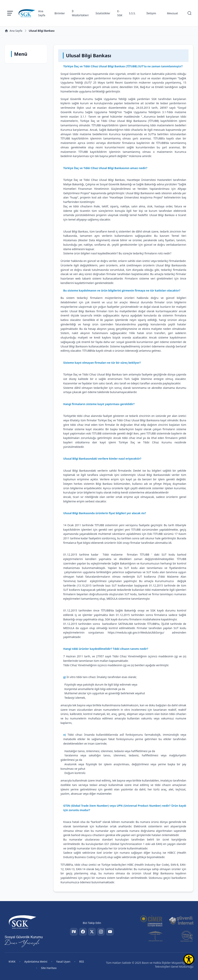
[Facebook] (83, 932)
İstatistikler (103, 13)
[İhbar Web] (187, 936)
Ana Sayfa (42, 13)
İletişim (151, 13)
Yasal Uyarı (63, 962)
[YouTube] (110, 932)
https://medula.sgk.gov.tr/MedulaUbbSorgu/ (136, 632)
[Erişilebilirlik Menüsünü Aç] (189, 959)
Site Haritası (49, 968)
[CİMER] (151, 921)
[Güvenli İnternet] (181, 921)
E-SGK (120, 13)
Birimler (60, 13)
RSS (82, 962)
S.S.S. (132, 13)
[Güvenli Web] (156, 936)
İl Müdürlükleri (80, 13)
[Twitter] (92, 932)
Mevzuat (172, 13)
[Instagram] (101, 932)
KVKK (12, 962)
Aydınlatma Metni (36, 962)
